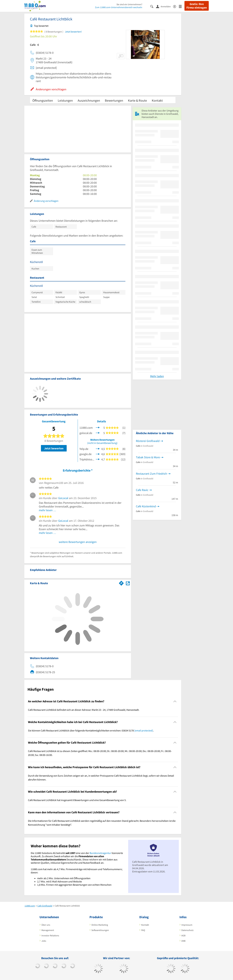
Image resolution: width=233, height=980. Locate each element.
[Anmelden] (165, 6)
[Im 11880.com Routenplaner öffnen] (121, 583)
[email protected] (144, 730)
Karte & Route (137, 100)
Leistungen (65, 100)
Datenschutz (187, 930)
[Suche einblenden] (153, 6)
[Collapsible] (175, 701)
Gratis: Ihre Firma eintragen (197, 6)
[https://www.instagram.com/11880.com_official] (55, 966)
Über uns (46, 925)
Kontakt (157, 100)
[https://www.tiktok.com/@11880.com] (46, 966)
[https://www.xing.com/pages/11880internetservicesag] (64, 966)
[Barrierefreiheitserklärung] (176, 6)
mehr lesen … (47, 510)
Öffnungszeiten (43, 100)
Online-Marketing (100, 925)
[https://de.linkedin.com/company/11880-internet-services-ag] (73, 966)
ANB (183, 941)
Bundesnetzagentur (100, 853)
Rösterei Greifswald (148, 441)
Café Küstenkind (146, 506)
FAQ (143, 930)
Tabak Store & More (148, 457)
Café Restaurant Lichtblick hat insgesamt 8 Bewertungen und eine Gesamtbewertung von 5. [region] (77, 800)
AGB (183, 935)
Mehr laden (157, 376)
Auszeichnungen (89, 100)
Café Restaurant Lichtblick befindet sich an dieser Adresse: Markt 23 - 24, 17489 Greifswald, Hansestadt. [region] (84, 710)
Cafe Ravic (142, 490)
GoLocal (63, 498)
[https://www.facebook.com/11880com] (38, 966)
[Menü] (182, 6)
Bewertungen (114, 100)
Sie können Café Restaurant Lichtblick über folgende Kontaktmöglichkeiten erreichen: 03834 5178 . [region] (91, 730)
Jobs (44, 941)
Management (48, 930)
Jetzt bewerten (54, 448)
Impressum (187, 925)
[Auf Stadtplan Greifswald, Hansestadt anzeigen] (128, 583)
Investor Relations (50, 935)
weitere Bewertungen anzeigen (78, 542)
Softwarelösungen (100, 930)
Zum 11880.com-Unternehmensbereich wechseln (119, 7)
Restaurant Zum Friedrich (151, 474)
